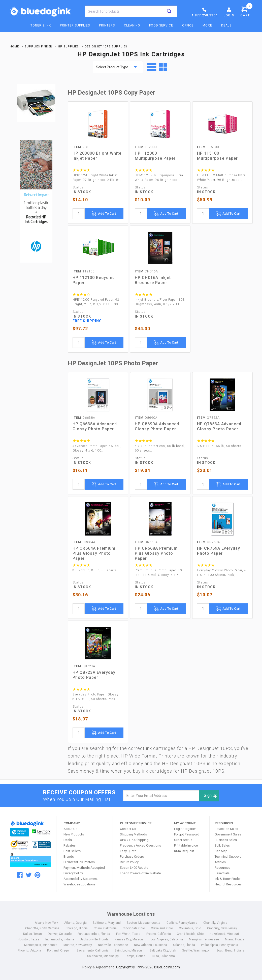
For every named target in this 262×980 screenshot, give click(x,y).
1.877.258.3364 (204, 12)
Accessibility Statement (81, 879)
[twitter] (29, 875)
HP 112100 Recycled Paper (94, 280)
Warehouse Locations (79, 884)
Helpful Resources (228, 884)
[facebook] (20, 875)
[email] (161, 796)
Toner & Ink (41, 25)
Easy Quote (128, 851)
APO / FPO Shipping (134, 840)
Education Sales (226, 829)
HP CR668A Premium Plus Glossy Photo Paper (156, 553)
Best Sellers (72, 851)
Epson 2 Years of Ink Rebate (140, 873)
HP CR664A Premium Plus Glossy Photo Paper (94, 553)
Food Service (161, 25)
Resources (222, 868)
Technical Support (228, 857)
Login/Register (185, 829)
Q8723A (84, 666)
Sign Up (211, 795)
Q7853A (208, 418)
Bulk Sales (222, 845)
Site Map (221, 851)
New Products (74, 834)
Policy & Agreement (98, 967)
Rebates (70, 845)
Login (229, 12)
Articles (220, 862)
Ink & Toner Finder (228, 879)
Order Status (183, 840)
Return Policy (129, 862)
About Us (70, 829)
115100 (208, 147)
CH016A (146, 271)
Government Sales (228, 834)
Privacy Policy (73, 873)
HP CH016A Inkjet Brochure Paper (153, 280)
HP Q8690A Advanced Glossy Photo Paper (157, 426)
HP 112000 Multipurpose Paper (155, 156)
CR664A (84, 542)
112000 (146, 147)
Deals (226, 25)
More (207, 25)
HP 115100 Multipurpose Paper (217, 156)
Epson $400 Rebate (134, 868)
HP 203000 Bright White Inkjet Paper (97, 156)
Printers (107, 25)
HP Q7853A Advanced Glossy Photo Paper (219, 426)
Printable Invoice (186, 845)
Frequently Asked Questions (140, 845)
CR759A (208, 542)
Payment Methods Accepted (84, 868)
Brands (69, 857)
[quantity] (79, 214)
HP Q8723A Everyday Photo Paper (94, 675)
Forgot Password (187, 834)
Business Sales (226, 840)
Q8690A (146, 418)
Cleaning (132, 25)
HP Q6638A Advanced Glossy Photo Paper (95, 426)
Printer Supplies (75, 25)
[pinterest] (37, 875)
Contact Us (128, 829)
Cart (246, 11)
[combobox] (131, 11)
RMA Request (184, 851)
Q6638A (84, 418)
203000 (84, 147)
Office (188, 25)
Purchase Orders (132, 857)
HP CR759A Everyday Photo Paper (219, 551)
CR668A (146, 542)
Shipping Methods (133, 834)
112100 (84, 271)
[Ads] (36, 202)
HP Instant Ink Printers (79, 862)
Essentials (222, 873)
